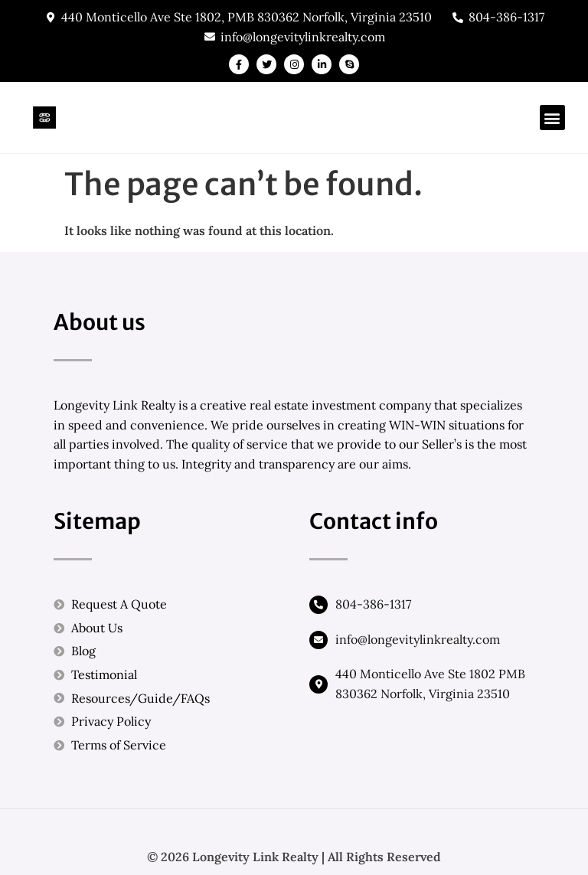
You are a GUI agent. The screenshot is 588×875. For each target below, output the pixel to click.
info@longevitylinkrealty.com (418, 639)
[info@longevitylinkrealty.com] (318, 640)
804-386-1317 (373, 604)
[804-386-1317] (318, 605)
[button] (552, 118)
